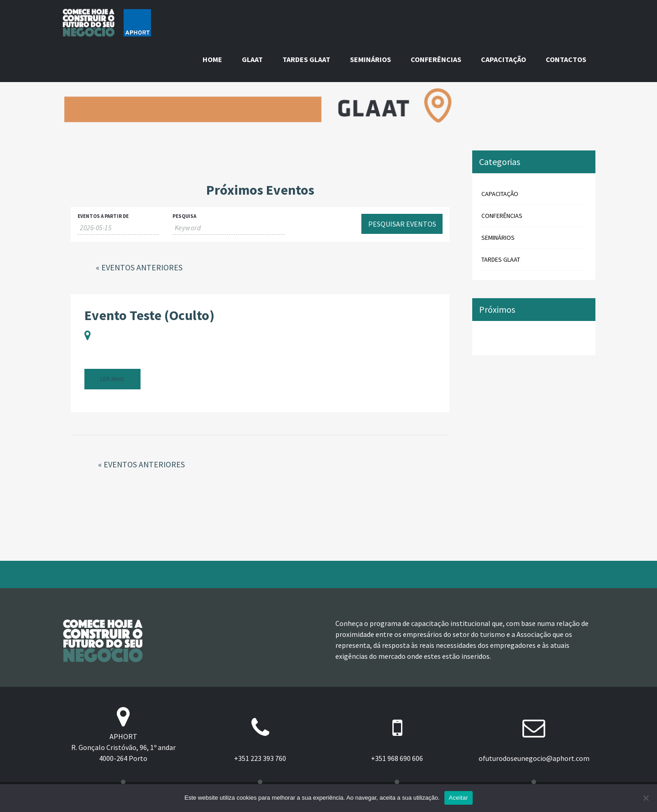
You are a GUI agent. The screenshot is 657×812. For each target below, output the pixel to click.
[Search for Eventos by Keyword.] (229, 228)
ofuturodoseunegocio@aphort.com (534, 758)
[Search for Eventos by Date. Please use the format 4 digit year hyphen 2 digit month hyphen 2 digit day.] (118, 228)
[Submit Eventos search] (402, 224)
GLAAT (252, 59)
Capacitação (503, 59)
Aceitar (459, 798)
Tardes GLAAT (306, 59)
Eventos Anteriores (139, 267)
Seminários (370, 59)
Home (212, 59)
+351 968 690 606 (397, 758)
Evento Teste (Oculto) (149, 315)
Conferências (436, 59)
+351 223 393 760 (260, 758)
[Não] (646, 798)
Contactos (566, 59)
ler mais (112, 379)
